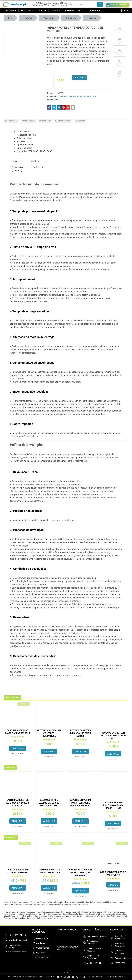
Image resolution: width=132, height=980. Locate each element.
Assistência (53, 3)
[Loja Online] (34, 953)
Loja (10, 18)
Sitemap (91, 976)
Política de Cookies (123, 958)
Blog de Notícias (94, 963)
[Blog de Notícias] (85, 963)
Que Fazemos (42, 943)
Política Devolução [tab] (63, 121)
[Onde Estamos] (34, 948)
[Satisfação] (33, 5)
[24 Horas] (57, 5)
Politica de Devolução (47, 976)
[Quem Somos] (34, 939)
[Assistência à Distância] (85, 937)
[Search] (100, 5)
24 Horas (63, 3)
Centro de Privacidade (120, 938)
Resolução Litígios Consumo (115, 976)
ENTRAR (125, 10)
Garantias (100, 976)
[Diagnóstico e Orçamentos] (85, 957)
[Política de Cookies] (112, 958)
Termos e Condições (119, 952)
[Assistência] (45, 5)
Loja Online (41, 953)
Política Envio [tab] (45, 121)
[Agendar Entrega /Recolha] (85, 950)
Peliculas (92, 18)
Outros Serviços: (42, 957)
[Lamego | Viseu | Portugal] (6, 947)
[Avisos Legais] (112, 963)
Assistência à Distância (97, 936)
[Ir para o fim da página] (66, 974)
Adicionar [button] (18, 748)
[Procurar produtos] (85, 5)
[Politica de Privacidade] (112, 945)
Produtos (28, 18)
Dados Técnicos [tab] (29, 121)
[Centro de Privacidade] (112, 938)
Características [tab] (11, 121)
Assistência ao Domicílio (93, 942)
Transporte (71, 18)
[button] (49, 107)
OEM (56, 100)
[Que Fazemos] (34, 943)
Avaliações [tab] (80, 121)
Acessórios (49, 18)
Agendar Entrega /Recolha (94, 950)
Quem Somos (42, 938)
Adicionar (80, 78)
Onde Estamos (43, 948)
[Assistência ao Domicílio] (85, 943)
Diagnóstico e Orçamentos (93, 957)
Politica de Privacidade (120, 945)
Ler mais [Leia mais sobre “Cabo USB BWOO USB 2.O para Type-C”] (113, 885)
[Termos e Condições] (112, 952)
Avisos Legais (120, 963)
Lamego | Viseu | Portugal (16, 946)
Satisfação (40, 3)
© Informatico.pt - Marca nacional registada (22, 976)
